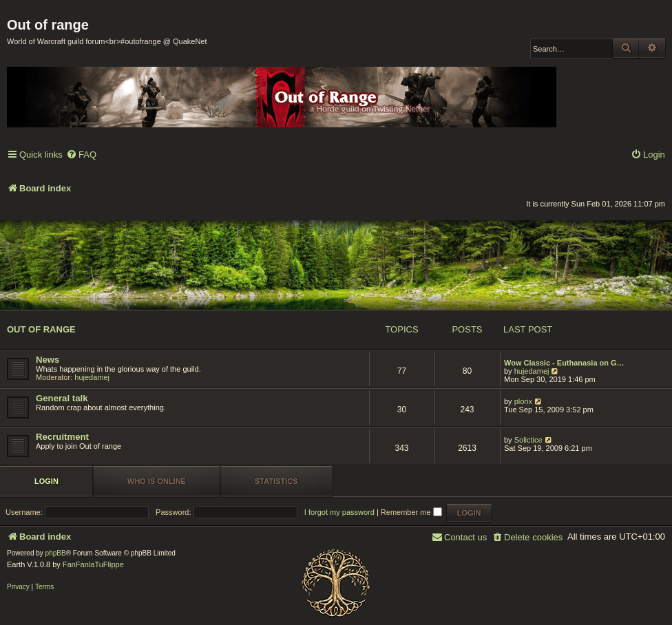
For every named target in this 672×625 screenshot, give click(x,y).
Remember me (411, 512)
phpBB (56, 553)
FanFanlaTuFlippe (93, 564)
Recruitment (62, 437)
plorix (523, 401)
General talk (62, 398)
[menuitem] (81, 155)
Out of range (41, 329)
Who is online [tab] (157, 481)
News (48, 360)
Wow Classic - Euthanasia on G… (564, 363)
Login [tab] (46, 481)
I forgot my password (339, 512)
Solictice (528, 440)
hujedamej (92, 377)
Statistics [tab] (276, 481)
